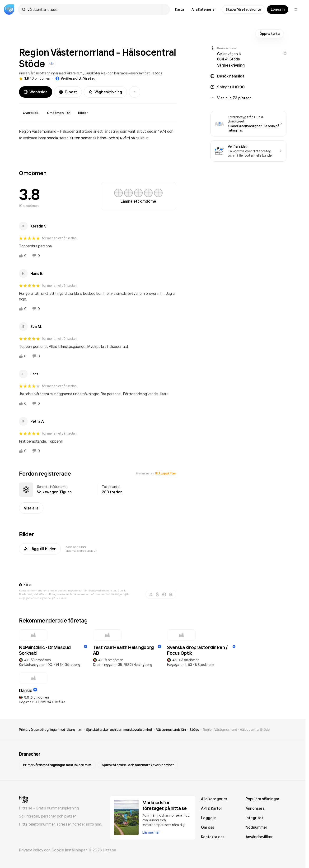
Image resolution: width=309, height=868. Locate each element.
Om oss (208, 827)
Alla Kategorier (204, 9)
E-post (68, 92)
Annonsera (255, 808)
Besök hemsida (231, 76)
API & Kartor (212, 808)
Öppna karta (269, 34)
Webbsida (36, 92)
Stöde (157, 73)
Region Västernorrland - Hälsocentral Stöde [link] (236, 730)
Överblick (31, 113)
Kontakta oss (213, 837)
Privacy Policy (31, 850)
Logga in (278, 9)
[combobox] (96, 9)
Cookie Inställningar (69, 850)
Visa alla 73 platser (234, 98)
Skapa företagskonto (243, 9)
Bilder (83, 113)
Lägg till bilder (40, 549)
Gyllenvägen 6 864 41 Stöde (229, 56)
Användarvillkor (259, 837)
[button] (248, 87)
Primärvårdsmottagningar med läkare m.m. (51, 73)
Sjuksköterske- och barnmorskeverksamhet (117, 73)
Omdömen (59, 113)
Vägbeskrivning (105, 92)
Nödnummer (256, 827)
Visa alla (31, 508)
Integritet (254, 818)
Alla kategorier (214, 799)
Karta (180, 9)
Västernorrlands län (171, 730)
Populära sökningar (262, 799)
